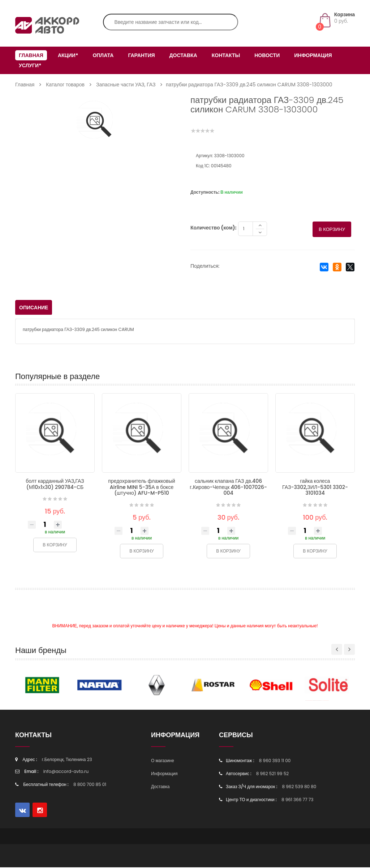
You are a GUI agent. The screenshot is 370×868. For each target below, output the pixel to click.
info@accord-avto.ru (66, 772)
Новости (267, 55)
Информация (313, 55)
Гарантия (141, 55)
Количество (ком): (213, 228)
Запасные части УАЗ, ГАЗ (126, 85)
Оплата (103, 55)
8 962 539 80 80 (299, 787)
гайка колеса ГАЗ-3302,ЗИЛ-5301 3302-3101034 (315, 488)
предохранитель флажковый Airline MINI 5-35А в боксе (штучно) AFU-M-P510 (141, 488)
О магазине (163, 761)
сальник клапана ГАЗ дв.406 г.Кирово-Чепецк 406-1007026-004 (228, 488)
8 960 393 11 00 (275, 761)
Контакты (226, 55)
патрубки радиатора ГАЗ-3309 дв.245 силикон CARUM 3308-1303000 (249, 85)
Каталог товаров (65, 85)
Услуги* (30, 65)
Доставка (183, 55)
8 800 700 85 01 (90, 785)
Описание (34, 308)
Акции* (68, 55)
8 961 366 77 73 (297, 800)
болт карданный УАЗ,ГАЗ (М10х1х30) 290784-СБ (55, 485)
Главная (31, 55)
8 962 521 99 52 (272, 774)
